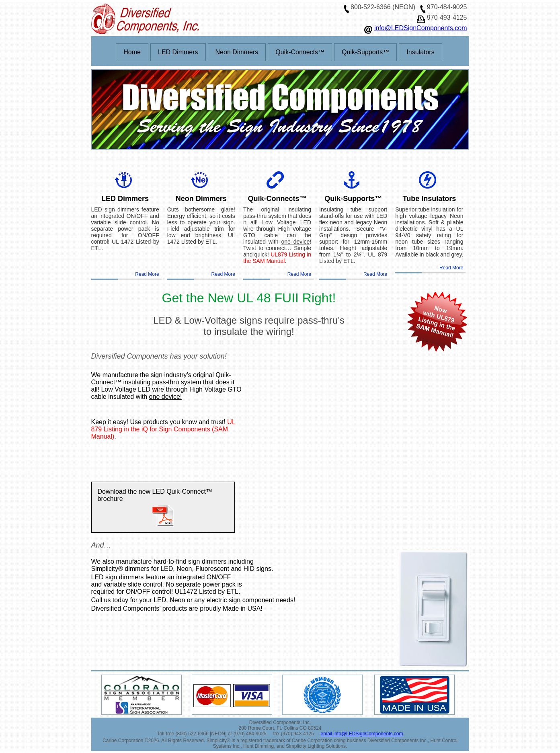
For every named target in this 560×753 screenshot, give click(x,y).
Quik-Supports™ (365, 52)
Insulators (420, 52)
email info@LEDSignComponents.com (362, 734)
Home (132, 52)
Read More (147, 274)
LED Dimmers (178, 52)
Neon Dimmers (237, 52)
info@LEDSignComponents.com (421, 28)
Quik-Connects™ (300, 52)
